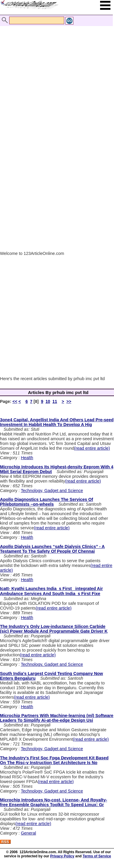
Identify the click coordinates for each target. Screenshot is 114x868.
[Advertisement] (56, 77)
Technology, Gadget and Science (52, 491)
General (28, 833)
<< (15, 401)
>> (69, 401)
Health (27, 458)
